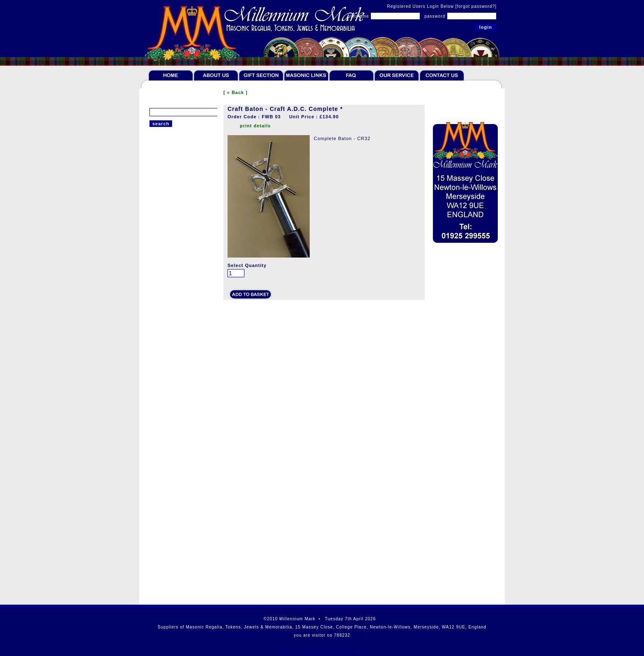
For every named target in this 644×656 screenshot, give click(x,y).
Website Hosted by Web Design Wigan (322, 652)
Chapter (159, 302)
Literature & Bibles (172, 226)
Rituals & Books (169, 238)
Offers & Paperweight (175, 381)
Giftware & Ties (168, 250)
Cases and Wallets (172, 357)
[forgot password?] (476, 6)
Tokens (158, 178)
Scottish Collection (172, 393)
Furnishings (163, 274)
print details (255, 126)
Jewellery (161, 214)
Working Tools (166, 333)
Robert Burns (165, 369)
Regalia (159, 166)
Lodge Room (164, 282)
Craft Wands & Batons (176, 292)
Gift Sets (160, 262)
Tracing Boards (168, 323)
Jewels (158, 202)
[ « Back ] (236, 92)
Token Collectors (169, 190)
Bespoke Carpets (170, 313)
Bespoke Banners (170, 343)
